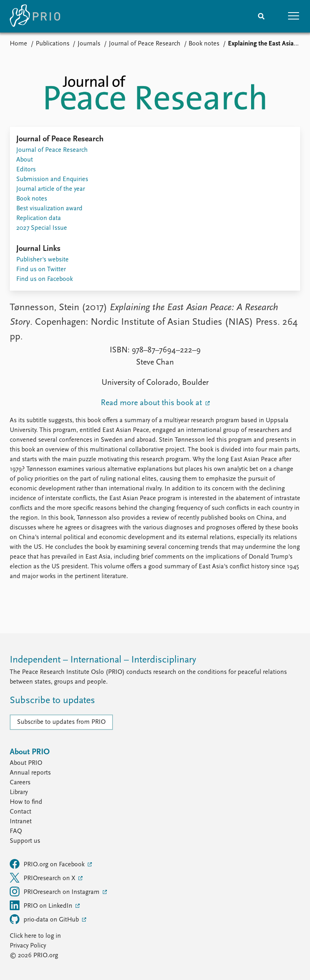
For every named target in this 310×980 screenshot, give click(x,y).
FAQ (16, 831)
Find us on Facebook (44, 279)
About (25, 160)
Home (18, 44)
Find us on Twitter (41, 270)
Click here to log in (35, 936)
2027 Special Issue (42, 228)
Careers (20, 783)
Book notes (204, 44)
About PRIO (26, 763)
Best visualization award (49, 209)
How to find (26, 802)
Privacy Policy (28, 946)
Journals (89, 44)
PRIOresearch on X (43, 878)
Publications (53, 44)
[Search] (261, 16)
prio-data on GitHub (45, 919)
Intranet (21, 822)
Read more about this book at (152, 403)
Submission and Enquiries (52, 179)
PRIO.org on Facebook (48, 864)
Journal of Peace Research (145, 44)
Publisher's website (42, 260)
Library (19, 792)
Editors (26, 170)
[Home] (35, 16)
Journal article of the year (51, 189)
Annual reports (30, 773)
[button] (294, 16)
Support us (25, 841)
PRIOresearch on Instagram (55, 891)
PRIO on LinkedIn (42, 905)
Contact (21, 812)
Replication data (39, 218)
